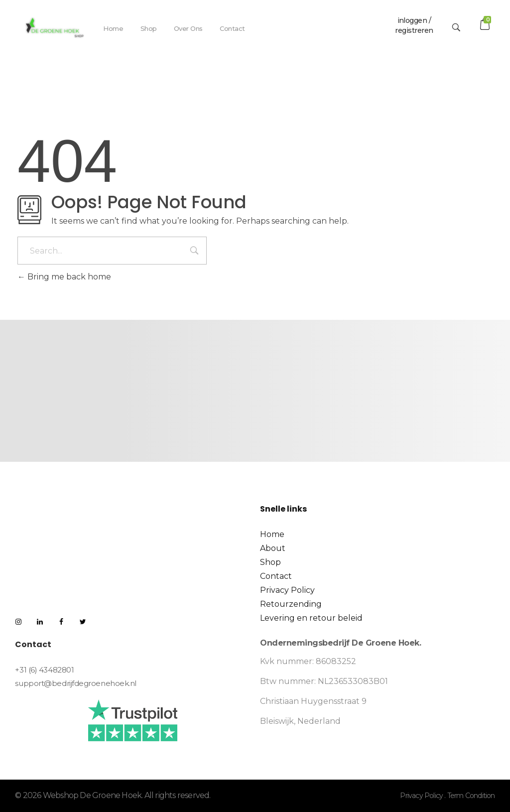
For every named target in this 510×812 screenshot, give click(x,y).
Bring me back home (64, 277)
